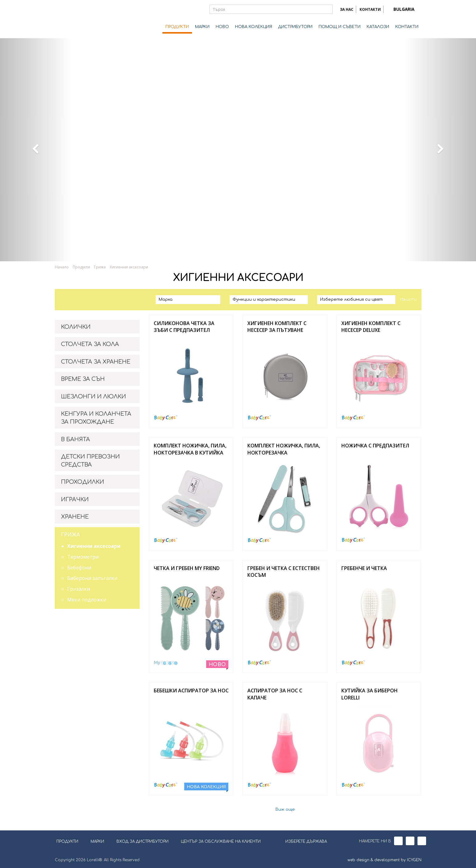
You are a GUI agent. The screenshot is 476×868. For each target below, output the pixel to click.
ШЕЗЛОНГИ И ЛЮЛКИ (94, 397)
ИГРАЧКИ (75, 499)
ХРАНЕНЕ (75, 517)
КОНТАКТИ (370, 9)
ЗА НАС (347, 9)
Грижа (100, 267)
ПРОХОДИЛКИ (83, 482)
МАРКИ (202, 27)
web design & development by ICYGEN (384, 860)
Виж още (285, 810)
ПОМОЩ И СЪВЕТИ (340, 27)
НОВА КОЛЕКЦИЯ (254, 27)
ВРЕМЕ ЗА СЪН (83, 379)
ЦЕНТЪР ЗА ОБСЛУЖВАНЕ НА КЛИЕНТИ (221, 842)
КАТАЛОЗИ (378, 27)
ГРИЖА (70, 534)
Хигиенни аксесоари (129, 267)
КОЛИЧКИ (76, 327)
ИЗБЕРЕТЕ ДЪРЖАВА (302, 841)
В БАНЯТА (75, 439)
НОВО (222, 27)
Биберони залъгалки (92, 578)
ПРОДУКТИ (177, 27)
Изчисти (408, 300)
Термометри (83, 557)
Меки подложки (87, 600)
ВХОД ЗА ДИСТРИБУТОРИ (142, 842)
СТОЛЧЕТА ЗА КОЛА (90, 344)
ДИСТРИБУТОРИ (295, 27)
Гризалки (79, 589)
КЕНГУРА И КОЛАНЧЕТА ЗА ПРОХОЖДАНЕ (96, 418)
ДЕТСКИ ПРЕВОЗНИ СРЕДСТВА (90, 461)
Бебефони (79, 568)
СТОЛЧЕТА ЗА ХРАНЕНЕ (96, 362)
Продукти (81, 267)
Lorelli (79, 19)
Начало (62, 267)
